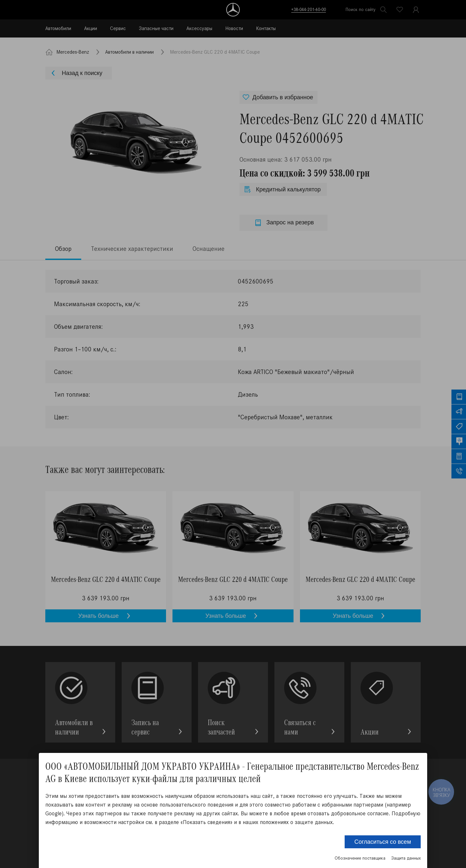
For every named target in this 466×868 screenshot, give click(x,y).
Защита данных (406, 858)
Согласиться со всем (383, 842)
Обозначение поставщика (360, 858)
